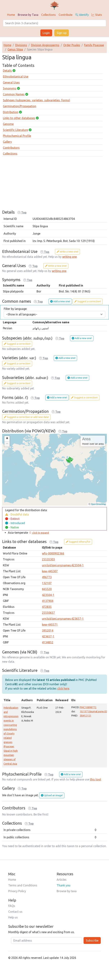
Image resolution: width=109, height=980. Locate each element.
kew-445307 (50, 571)
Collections (48, 15)
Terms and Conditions (23, 885)
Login (46, 33)
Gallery (7, 142)
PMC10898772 (88, 707)
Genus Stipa (15, 49)
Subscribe (92, 940)
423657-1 (48, 636)
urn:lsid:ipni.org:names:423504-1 (63, 565)
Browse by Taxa (28, 15)
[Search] (54, 23)
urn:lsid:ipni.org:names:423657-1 (63, 619)
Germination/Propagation (20, 106)
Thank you (64, 885)
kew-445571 (50, 625)
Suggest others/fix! (78, 542)
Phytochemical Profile (17, 136)
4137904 (48, 601)
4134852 (48, 642)
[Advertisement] (54, 185)
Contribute (66, 15)
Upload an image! (52, 795)
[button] (7, 439)
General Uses (11, 82)
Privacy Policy (17, 891)
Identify (82, 15)
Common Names (14, 94)
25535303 (48, 559)
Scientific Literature (15, 130)
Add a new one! (60, 301)
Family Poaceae (94, 45)
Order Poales (72, 45)
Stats (97, 15)
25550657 (48, 613)
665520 (47, 589)
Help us (13, 917)
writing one (69, 257)
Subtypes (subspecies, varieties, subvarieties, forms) (36, 100)
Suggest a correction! (88, 301)
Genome (8, 124)
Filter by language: (15, 309)
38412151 (86, 716)
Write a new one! (67, 252)
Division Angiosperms (45, 45)
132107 (47, 583)
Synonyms (10, 88)
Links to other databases (19, 118)
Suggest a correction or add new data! (26, 417)
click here (63, 688)
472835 (47, 607)
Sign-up (62, 33)
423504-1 (48, 595)
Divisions (21, 45)
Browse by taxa (67, 891)
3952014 (48, 630)
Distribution (11, 112)
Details (7, 71)
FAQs (12, 906)
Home (11, 15)
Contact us (15, 912)
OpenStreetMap (98, 504)
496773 (47, 577)
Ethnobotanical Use (16, 77)
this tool (95, 779)
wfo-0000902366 (53, 553)
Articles (62, 880)
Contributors (11, 148)
